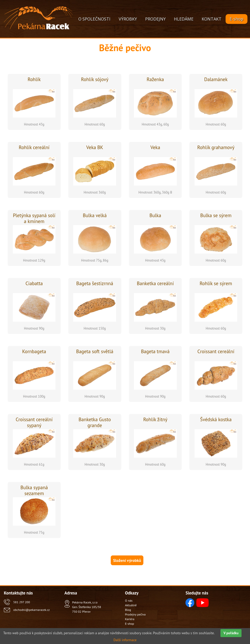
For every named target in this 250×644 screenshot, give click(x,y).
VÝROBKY (128, 19)
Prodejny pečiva (135, 614)
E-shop (237, 19)
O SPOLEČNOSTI (94, 19)
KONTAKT (212, 19)
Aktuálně (131, 605)
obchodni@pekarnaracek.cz (31, 610)
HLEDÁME (184, 19)
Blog (128, 610)
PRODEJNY (155, 19)
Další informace (125, 640)
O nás (129, 600)
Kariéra (130, 619)
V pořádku (231, 633)
